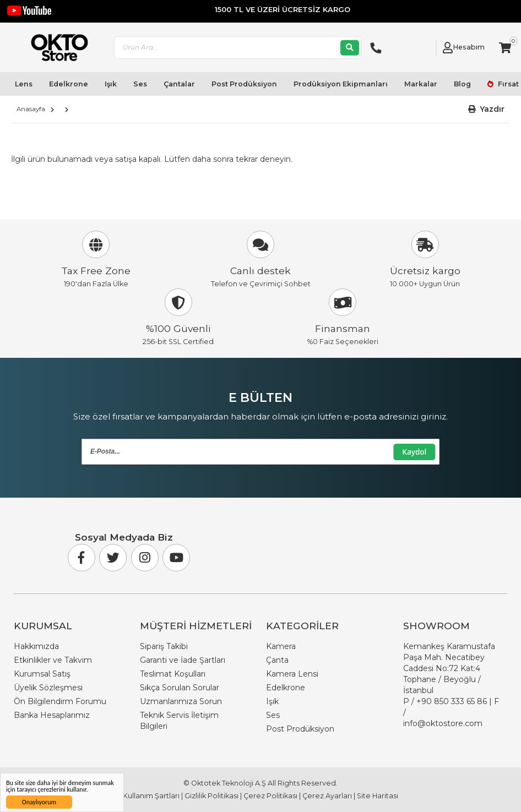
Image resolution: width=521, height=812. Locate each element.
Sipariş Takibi (164, 646)
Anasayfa (31, 109)
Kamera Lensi (292, 674)
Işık (111, 84)
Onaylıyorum (39, 802)
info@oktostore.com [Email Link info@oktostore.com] (443, 723)
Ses (140, 84)
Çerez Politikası (270, 796)
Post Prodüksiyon (244, 84)
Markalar (421, 84)
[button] (487, 109)
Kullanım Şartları (151, 796)
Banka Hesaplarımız (52, 715)
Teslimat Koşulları (173, 674)
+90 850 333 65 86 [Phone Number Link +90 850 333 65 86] (452, 701)
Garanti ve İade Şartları (183, 660)
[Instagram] (145, 558)
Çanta (277, 660)
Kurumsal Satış (42, 674)
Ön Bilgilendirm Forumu (60, 701)
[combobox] (238, 48)
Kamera (281, 646)
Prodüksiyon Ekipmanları (341, 84)
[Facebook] (82, 558)
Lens (24, 84)
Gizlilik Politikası (211, 796)
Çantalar (179, 84)
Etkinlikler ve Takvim (53, 660)
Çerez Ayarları (327, 796)
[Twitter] (113, 558)
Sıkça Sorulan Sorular (180, 688)
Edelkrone (69, 84)
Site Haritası (378, 796)
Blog (462, 84)
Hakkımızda (36, 646)
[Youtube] (176, 558)
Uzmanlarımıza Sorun (181, 701)
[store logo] (55, 48)
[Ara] (350, 48)
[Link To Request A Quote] (425, 48)
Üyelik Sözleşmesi (48, 688)
